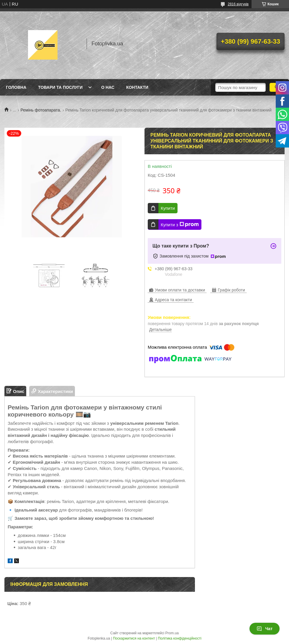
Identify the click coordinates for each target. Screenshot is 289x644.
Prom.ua (172, 633)
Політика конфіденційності (180, 638)
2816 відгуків (238, 4)
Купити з (180, 225)
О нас (108, 87)
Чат (265, 629)
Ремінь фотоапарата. (41, 110)
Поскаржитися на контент (134, 638)
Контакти (137, 87)
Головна (16, 87)
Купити (168, 208)
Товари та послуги (60, 87)
